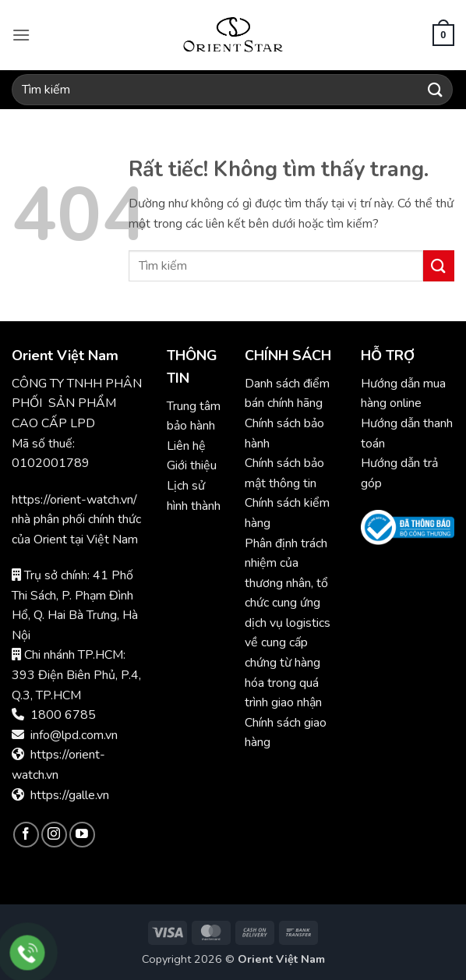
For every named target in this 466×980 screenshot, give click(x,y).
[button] (21, 35)
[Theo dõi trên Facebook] (26, 835)
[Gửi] (436, 89)
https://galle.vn (70, 795)
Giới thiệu (192, 465)
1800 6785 (63, 715)
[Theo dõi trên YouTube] (82, 835)
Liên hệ (186, 446)
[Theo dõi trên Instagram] (54, 835)
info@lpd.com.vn (74, 735)
